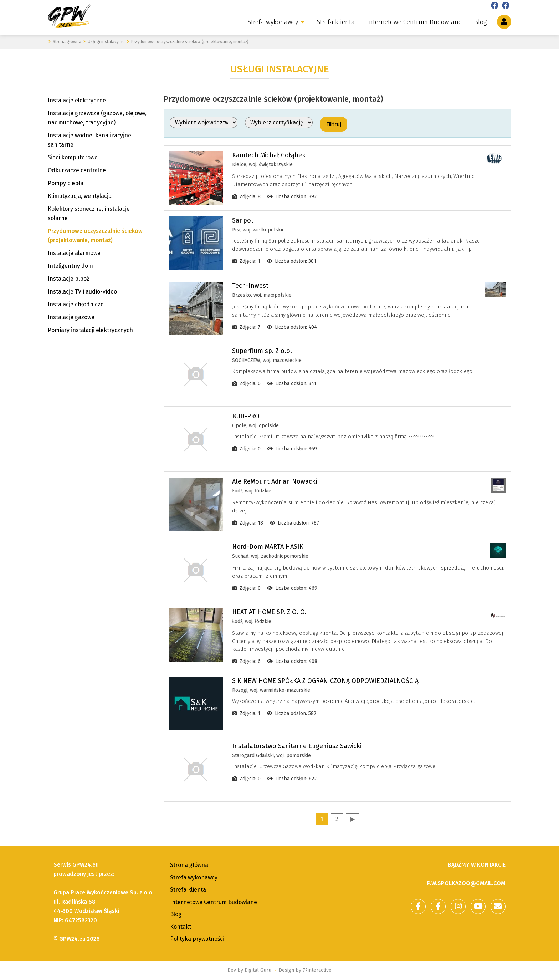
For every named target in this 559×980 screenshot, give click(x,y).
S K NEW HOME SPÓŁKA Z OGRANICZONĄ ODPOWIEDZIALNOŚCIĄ (325, 681)
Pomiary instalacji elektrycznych (90, 330)
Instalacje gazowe (71, 317)
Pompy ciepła (66, 183)
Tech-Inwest (250, 286)
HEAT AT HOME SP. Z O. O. (269, 612)
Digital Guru (258, 970)
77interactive (317, 970)
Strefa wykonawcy (273, 22)
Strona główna (189, 865)
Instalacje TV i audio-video (82, 292)
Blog (480, 22)
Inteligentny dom (70, 266)
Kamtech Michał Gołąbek (269, 155)
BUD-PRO (246, 416)
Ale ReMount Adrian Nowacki (275, 481)
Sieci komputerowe (73, 157)
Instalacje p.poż (68, 279)
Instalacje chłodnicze (76, 304)
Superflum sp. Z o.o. (262, 351)
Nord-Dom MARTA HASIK (268, 547)
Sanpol (243, 220)
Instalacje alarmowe (74, 253)
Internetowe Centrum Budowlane (414, 22)
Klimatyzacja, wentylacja (80, 196)
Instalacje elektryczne (77, 100)
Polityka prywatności (197, 939)
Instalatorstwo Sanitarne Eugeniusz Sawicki (297, 746)
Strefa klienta (336, 22)
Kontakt (181, 927)
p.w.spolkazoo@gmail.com (466, 883)
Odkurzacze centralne (77, 170)
